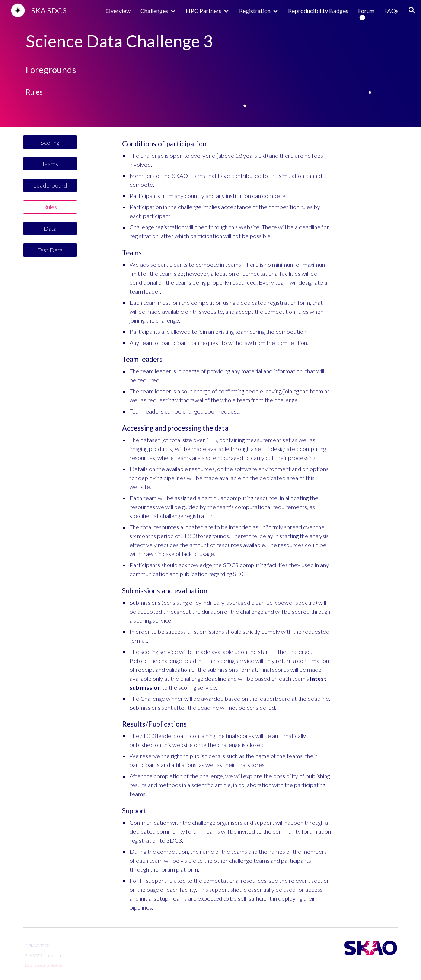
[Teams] (50, 164)
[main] (210, 41)
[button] (412, 10)
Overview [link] (118, 11)
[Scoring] (50, 142)
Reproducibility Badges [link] (318, 11)
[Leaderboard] (50, 185)
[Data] (50, 228)
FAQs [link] (391, 11)
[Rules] (50, 207)
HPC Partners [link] (204, 11)
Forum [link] (366, 11)
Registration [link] (255, 11)
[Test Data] (50, 250)
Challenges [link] (154, 11)
